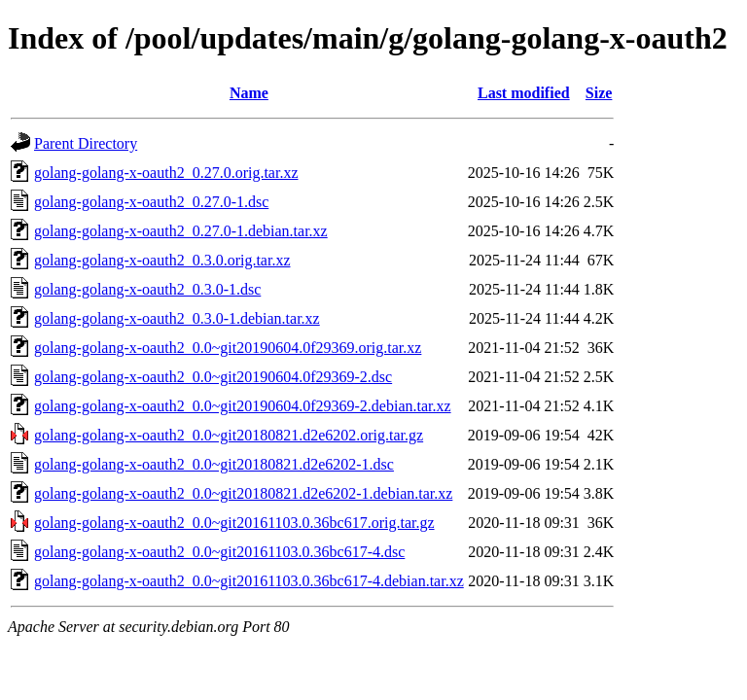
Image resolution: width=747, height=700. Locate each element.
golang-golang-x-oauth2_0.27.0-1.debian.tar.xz (181, 231)
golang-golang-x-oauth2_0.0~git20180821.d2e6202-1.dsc (214, 464)
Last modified (524, 93)
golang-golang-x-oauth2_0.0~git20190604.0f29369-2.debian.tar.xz (243, 406)
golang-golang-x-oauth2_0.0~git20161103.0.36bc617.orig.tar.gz (234, 523)
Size (599, 93)
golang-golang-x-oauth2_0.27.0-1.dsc (151, 202)
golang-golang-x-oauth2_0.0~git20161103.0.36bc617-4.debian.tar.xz (249, 581)
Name (249, 93)
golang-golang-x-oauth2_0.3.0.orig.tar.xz (162, 260)
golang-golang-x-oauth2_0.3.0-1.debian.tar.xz (177, 318)
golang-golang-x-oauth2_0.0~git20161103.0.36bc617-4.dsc (219, 552)
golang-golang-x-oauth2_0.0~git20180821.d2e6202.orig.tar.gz (229, 435)
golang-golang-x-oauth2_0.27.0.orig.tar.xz (166, 173)
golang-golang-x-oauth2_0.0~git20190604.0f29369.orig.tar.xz (228, 348)
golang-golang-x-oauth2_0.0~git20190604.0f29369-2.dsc (213, 377)
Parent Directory (86, 143)
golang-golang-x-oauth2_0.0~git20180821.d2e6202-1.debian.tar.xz (243, 493)
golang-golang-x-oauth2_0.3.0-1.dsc (147, 289)
